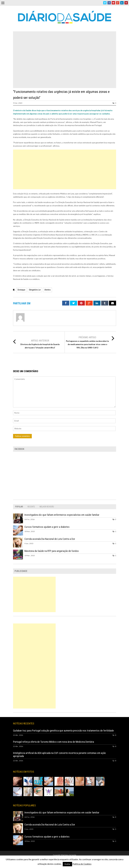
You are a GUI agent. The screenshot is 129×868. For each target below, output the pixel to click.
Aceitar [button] (67, 864)
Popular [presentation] (19, 507)
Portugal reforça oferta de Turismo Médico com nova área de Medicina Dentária (54, 742)
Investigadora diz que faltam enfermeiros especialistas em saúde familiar (62, 515)
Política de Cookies (82, 864)
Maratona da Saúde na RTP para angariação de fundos (52, 551)
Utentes (48, 290)
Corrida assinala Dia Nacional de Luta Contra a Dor (50, 539)
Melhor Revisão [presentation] (47, 507)
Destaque (21, 290)
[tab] (19, 507)
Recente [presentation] (31, 507)
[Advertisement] (65, 169)
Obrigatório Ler (35, 290)
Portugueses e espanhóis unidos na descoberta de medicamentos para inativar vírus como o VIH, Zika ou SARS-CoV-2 (87, 344)
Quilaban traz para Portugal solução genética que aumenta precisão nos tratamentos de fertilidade (63, 731)
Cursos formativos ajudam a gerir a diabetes (47, 527)
